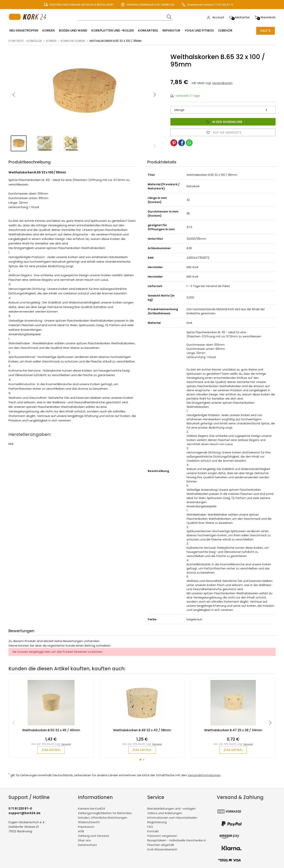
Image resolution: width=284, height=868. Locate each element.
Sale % (265, 31)
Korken (48, 31)
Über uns (84, 840)
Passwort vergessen (162, 836)
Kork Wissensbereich (162, 849)
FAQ (150, 826)
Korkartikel (147, 31)
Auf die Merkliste (223, 132)
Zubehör (223, 31)
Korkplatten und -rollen (112, 31)
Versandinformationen (204, 775)
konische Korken (73, 41)
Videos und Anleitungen (165, 813)
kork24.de (35, 41)
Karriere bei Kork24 (91, 808)
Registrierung (157, 822)
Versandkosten (222, 83)
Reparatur (170, 31)
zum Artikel (51, 750)
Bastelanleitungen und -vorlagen (171, 808)
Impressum (86, 826)
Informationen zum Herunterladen (172, 817)
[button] (155, 95)
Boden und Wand (72, 31)
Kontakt (153, 831)
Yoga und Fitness (197, 31)
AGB (81, 831)
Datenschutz (87, 845)
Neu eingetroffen (24, 31)
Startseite (16, 41)
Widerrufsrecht (89, 822)
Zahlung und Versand (93, 836)
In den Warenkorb (223, 122)
